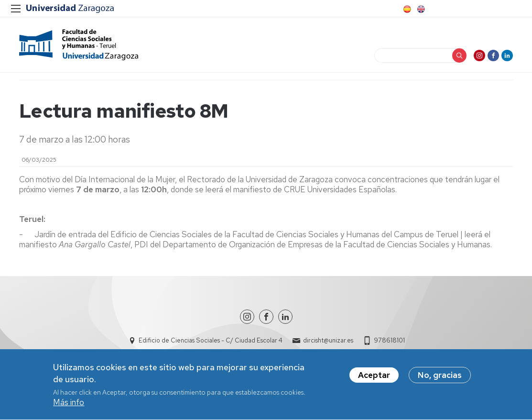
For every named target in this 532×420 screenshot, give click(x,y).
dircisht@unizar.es (328, 340)
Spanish (406, 9)
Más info (69, 404)
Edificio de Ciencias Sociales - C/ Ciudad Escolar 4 (211, 340)
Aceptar (374, 376)
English (420, 9)
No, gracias (440, 376)
